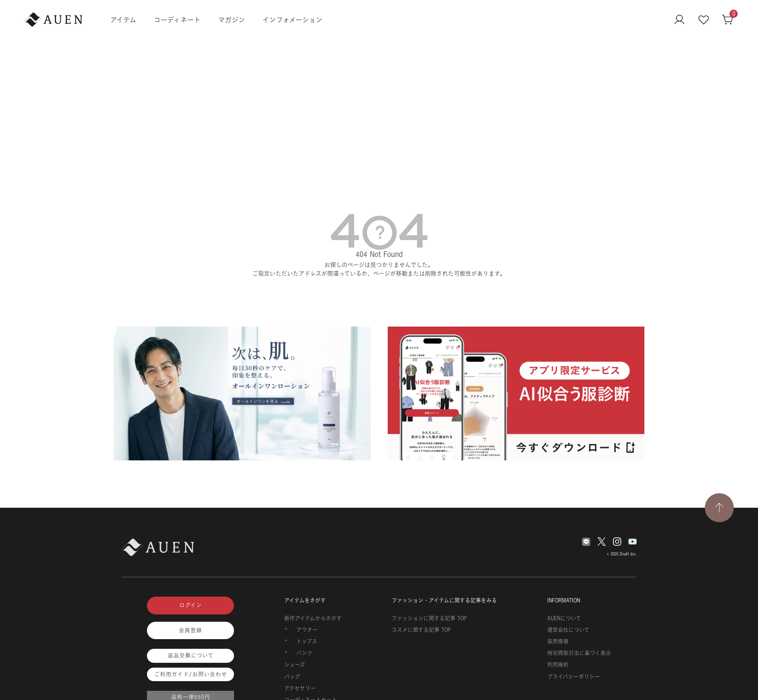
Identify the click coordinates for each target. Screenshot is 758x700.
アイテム (123, 20)
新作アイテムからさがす (313, 618)
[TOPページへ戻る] (719, 508)
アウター (307, 630)
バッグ (292, 677)
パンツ (304, 653)
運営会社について (568, 630)
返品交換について (191, 656)
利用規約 (558, 665)
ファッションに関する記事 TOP (429, 618)
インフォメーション (292, 20)
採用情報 (558, 642)
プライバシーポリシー (574, 677)
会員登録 (190, 630)
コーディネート (177, 20)
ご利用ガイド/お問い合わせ (191, 674)
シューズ (295, 665)
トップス (307, 642)
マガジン (232, 20)
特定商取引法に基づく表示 (579, 653)
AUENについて (564, 618)
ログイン (191, 605)
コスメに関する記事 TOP (421, 630)
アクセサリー (300, 688)
